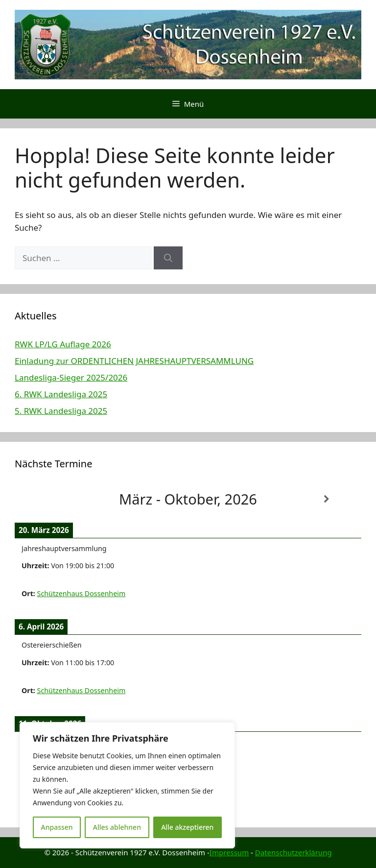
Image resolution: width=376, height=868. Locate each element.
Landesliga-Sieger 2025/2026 (71, 377)
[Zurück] (49, 499)
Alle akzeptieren (187, 827)
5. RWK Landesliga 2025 (61, 411)
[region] (127, 785)
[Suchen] (168, 258)
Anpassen (57, 827)
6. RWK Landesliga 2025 (61, 394)
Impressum (229, 852)
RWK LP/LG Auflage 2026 (63, 344)
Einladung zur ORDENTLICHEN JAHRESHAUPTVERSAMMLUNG (134, 361)
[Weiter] (327, 499)
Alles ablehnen (117, 827)
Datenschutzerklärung (294, 852)
